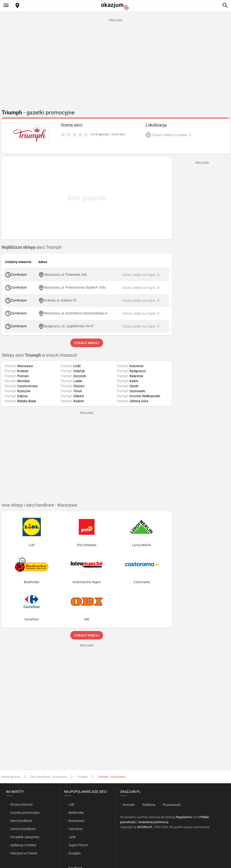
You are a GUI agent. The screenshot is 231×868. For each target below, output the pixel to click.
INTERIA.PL (145, 827)
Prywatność (172, 805)
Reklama (149, 805)
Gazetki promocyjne (25, 813)
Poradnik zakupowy (25, 837)
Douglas (75, 853)
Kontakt (129, 805)
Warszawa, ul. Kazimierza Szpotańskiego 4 (76, 313)
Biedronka (76, 813)
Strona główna (11, 777)
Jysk (72, 837)
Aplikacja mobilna (23, 845)
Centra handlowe (23, 829)
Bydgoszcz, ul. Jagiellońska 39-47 (69, 326)
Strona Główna (21, 804)
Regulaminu (184, 817)
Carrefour (76, 829)
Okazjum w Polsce (24, 853)
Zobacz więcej (87, 343)
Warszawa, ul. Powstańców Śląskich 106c (75, 287)
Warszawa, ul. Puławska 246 (65, 274)
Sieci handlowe (21, 821)
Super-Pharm (78, 845)
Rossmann (77, 821)
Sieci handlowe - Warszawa (48, 777)
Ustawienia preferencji (153, 822)
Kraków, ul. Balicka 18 (60, 300)
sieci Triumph (32, 247)
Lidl (71, 804)
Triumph (82, 777)
